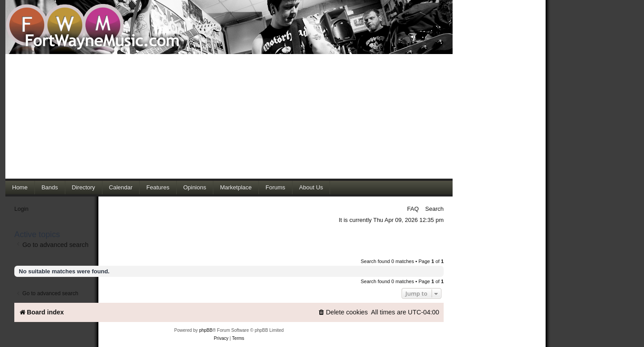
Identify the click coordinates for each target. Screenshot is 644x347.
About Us (311, 187)
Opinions (195, 187)
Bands (50, 187)
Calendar (121, 187)
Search (434, 209)
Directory (84, 187)
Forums (275, 187)
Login (21, 209)
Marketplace (236, 187)
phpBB (206, 330)
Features (158, 187)
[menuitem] (343, 312)
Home (20, 187)
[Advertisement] (229, 116)
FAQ (413, 209)
